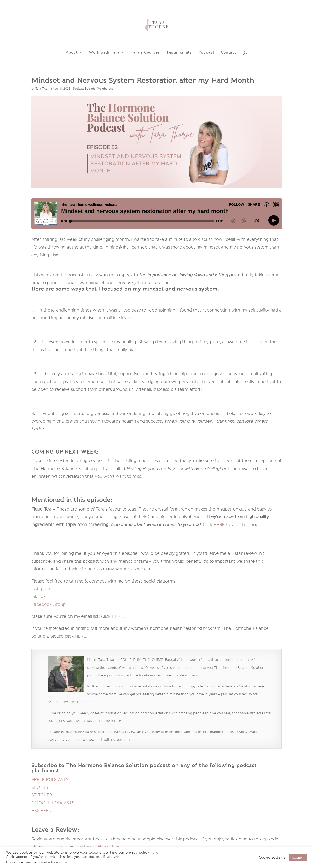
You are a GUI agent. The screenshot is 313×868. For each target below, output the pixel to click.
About (72, 53)
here (154, 853)
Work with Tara (104, 53)
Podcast (206, 53)
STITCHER (42, 795)
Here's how (109, 847)
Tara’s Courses (145, 53)
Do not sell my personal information (37, 862)
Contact (228, 53)
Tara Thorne (44, 89)
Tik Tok (38, 596)
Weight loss (105, 89)
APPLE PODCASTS (50, 780)
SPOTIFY (40, 787)
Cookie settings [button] (272, 858)
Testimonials (179, 53)
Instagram (41, 589)
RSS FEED (41, 811)
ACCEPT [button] (298, 858)
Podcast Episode (84, 89)
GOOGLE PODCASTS (53, 803)
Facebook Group (48, 604)
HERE (117, 616)
